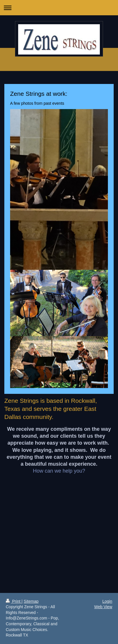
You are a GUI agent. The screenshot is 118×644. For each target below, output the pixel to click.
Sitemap (31, 601)
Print (14, 601)
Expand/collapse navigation (59, 8)
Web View (103, 607)
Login (107, 601)
